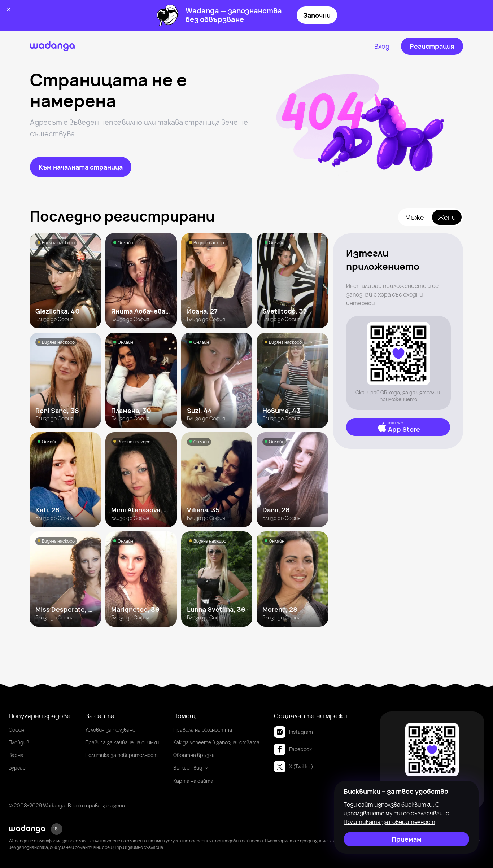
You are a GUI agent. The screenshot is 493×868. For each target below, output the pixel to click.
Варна (16, 755)
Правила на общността (203, 730)
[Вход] (382, 46)
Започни (317, 15)
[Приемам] (406, 839)
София (17, 730)
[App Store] (398, 427)
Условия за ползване (110, 730)
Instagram (293, 732)
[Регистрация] (432, 46)
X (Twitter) (294, 767)
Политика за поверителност (121, 755)
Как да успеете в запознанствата (216, 742)
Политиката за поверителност (389, 822)
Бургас (17, 768)
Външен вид (191, 768)
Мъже (415, 217)
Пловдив (19, 742)
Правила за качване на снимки (122, 742)
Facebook (293, 749)
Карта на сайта (193, 781)
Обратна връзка (194, 755)
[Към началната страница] (81, 167)
